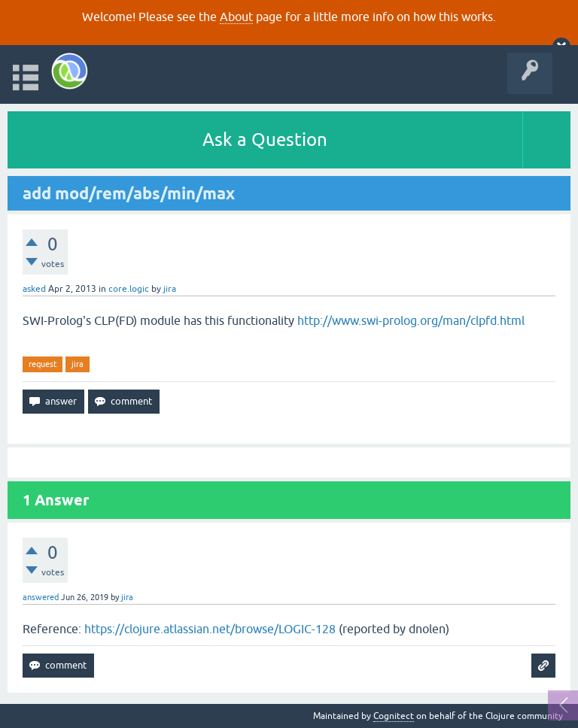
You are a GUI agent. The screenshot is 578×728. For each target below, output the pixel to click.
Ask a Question (265, 140)
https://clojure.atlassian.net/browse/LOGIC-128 (210, 629)
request (43, 364)
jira (78, 364)
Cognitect (394, 716)
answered (41, 597)
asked (34, 289)
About (236, 17)
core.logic (129, 289)
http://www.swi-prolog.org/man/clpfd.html (411, 320)
